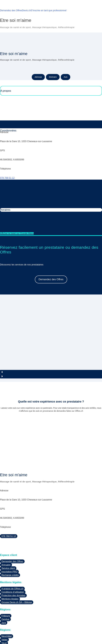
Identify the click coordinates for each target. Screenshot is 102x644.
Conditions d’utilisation (13, 575)
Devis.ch (26, 10)
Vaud (4, 626)
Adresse (38, 77)
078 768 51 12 (7, 178)
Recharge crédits (10, 558)
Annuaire (6, 548)
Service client (8, 551)
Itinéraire (53, 77)
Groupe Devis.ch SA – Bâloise (17, 585)
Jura (4, 606)
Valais (4, 623)
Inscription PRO (9, 555)
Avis (66, 77)
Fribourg (6, 599)
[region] (51, 330)
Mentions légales (10, 582)
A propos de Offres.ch (12, 572)
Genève (5, 602)
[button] (51, 355)
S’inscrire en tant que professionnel (49, 10)
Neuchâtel (7, 619)
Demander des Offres (12, 545)
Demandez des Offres (11, 10)
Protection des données (13, 579)
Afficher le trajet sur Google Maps (17, 233)
